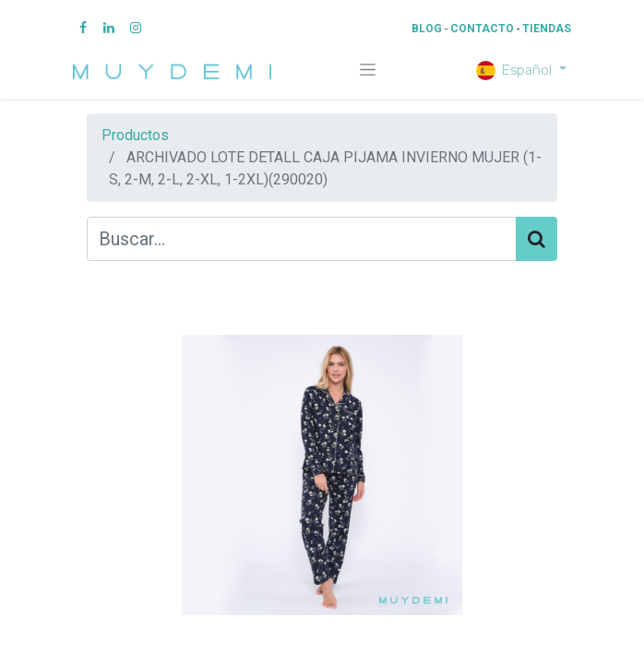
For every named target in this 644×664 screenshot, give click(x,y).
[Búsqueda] (537, 239)
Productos (135, 135)
